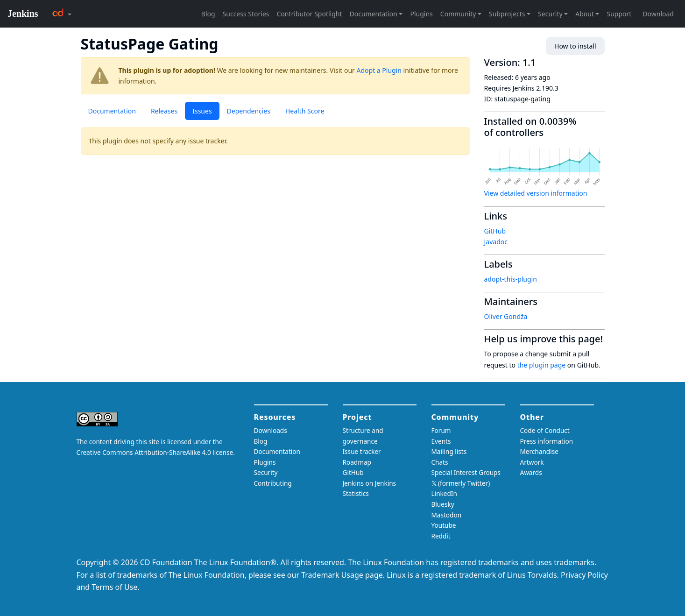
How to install (575, 46)
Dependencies (249, 111)
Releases (164, 111)
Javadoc (496, 242)
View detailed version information (536, 193)
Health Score (305, 111)
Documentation (112, 111)
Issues (202, 111)
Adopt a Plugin (379, 70)
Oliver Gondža (506, 316)
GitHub (495, 231)
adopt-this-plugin (511, 279)
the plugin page (542, 365)
